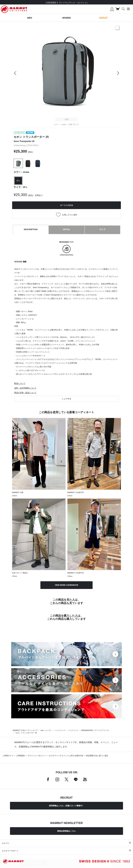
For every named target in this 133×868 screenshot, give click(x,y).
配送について (20, 383)
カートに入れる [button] (66, 205)
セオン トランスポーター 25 (26, 733)
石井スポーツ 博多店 (20, 573)
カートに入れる (34, 863)
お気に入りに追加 (99, 863)
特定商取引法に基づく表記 (97, 756)
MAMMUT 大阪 (18, 492)
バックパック (60, 730)
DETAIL (67, 229)
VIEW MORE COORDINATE (66, 585)
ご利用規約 (20, 756)
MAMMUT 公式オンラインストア (25, 730)
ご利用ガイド (8, 756)
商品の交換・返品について (25, 393)
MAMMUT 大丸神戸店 (75, 492)
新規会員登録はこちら (66, 831)
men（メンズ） (46, 730)
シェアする (66, 399)
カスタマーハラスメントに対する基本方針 (66, 756)
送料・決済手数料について (25, 388)
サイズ (102, 229)
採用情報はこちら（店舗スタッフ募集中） (66, 806)
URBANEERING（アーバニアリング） (95, 730)
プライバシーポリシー (37, 756)
